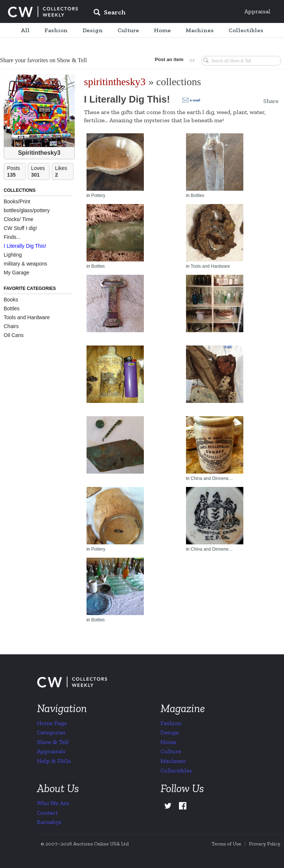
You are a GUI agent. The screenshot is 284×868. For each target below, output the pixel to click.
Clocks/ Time (18, 219)
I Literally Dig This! (25, 246)
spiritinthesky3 (115, 82)
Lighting (13, 255)
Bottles (12, 308)
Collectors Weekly (43, 12)
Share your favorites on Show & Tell (43, 60)
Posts (16, 172)
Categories (51, 732)
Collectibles (176, 770)
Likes (64, 172)
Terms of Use (226, 844)
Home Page (52, 723)
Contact (47, 813)
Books (11, 300)
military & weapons (26, 264)
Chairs (11, 326)
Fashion (171, 723)
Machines (173, 761)
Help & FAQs (54, 761)
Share (271, 101)
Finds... (12, 237)
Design (170, 732)
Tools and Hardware (27, 317)
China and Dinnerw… (212, 478)
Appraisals (51, 751)
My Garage (16, 273)
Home (168, 742)
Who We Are (53, 803)
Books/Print (17, 201)
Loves (40, 172)
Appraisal (257, 11)
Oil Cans (14, 335)
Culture (171, 751)
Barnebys (49, 822)
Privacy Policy (265, 844)
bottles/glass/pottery (27, 210)
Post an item (169, 59)
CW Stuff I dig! (20, 228)
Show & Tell (53, 742)
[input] (163, 13)
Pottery (98, 196)
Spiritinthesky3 (39, 153)
